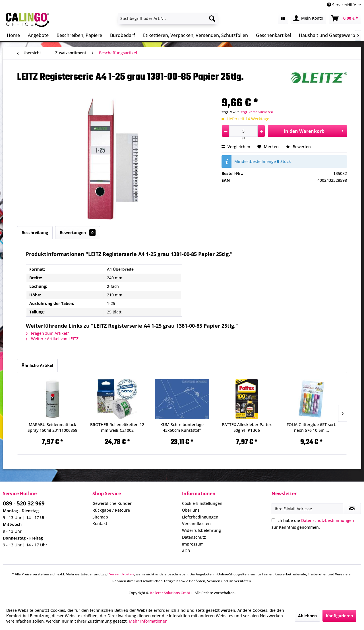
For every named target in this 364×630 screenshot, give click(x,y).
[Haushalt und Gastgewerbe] (328, 35)
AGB (186, 551)
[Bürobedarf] (123, 35)
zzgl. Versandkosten (257, 112)
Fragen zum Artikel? (47, 333)
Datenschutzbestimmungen (328, 520)
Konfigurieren (339, 616)
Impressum (193, 544)
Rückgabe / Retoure (111, 510)
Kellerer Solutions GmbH (171, 593)
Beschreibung (35, 233)
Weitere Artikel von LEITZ (52, 339)
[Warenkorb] (345, 18)
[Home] (13, 35)
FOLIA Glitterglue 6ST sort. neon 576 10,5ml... (312, 427)
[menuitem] (168, 18)
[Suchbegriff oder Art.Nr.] (168, 18)
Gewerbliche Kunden (112, 503)
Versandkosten (196, 523)
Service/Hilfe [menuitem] (342, 5)
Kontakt (100, 523)
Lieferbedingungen (200, 517)
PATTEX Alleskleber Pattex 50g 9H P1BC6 (247, 427)
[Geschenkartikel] (273, 35)
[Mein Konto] (308, 18)
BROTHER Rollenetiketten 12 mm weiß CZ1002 (117, 427)
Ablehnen (307, 616)
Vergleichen (236, 147)
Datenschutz (194, 537)
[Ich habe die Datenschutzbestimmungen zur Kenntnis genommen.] (273, 520)
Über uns (191, 510)
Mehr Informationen (148, 621)
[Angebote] (38, 35)
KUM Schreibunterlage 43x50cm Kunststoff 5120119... (182, 427)
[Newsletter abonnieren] (352, 509)
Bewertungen (78, 233)
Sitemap (100, 517)
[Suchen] (212, 18)
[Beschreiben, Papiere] (79, 35)
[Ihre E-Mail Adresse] (307, 509)
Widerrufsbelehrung (201, 530)
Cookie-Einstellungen (202, 503)
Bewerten (298, 147)
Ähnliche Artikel (37, 365)
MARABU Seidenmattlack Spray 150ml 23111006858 (52, 427)
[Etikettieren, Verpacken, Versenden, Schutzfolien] (196, 35)
